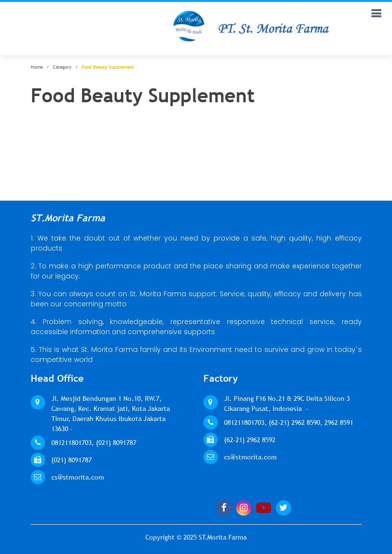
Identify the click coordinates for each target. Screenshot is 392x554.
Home (37, 67)
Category (62, 67)
